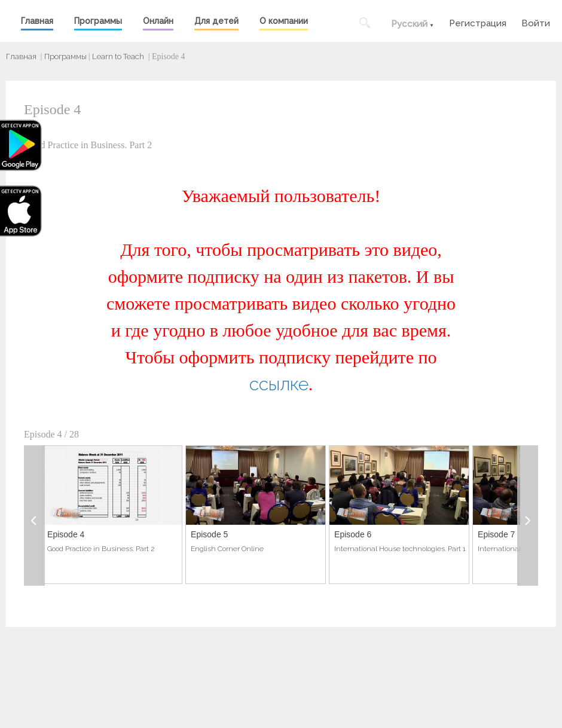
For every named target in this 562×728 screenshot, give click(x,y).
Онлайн (158, 21)
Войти (536, 22)
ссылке (279, 384)
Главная (37, 21)
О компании (284, 21)
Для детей (216, 21)
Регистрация (478, 22)
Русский (409, 24)
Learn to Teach (118, 56)
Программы (98, 21)
